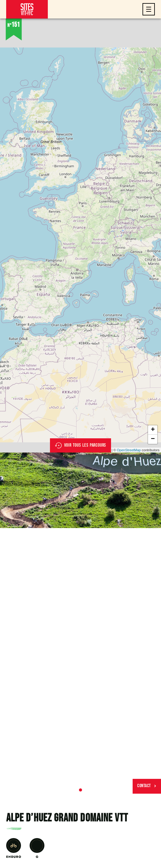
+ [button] (153, 430)
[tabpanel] (80, 490)
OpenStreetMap (129, 450)
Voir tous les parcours (81, 445)
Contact (147, 786)
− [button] (153, 439)
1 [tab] (80, 790)
